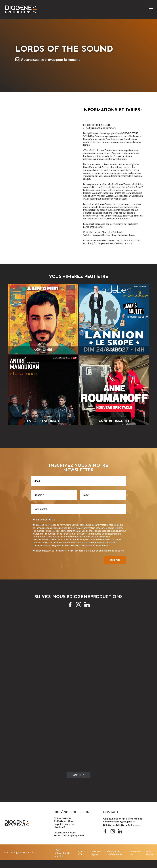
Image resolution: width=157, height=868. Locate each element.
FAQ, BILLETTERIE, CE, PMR (62, 853)
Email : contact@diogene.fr (69, 835)
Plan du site (150, 853)
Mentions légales (96, 853)
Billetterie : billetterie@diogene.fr (122, 825)
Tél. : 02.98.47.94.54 (65, 832)
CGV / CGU (81, 853)
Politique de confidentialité (115, 853)
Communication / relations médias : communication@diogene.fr (123, 820)
